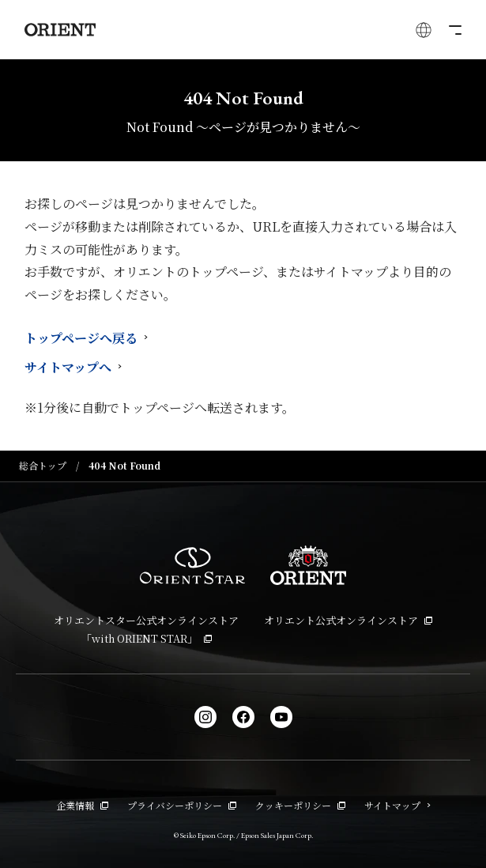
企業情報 (82, 805)
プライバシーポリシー (182, 805)
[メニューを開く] (454, 30)
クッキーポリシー (300, 805)
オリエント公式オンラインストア (348, 620)
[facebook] (243, 717)
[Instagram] (205, 717)
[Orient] (60, 30)
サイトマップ (397, 805)
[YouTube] (281, 717)
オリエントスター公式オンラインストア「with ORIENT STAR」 (146, 629)
